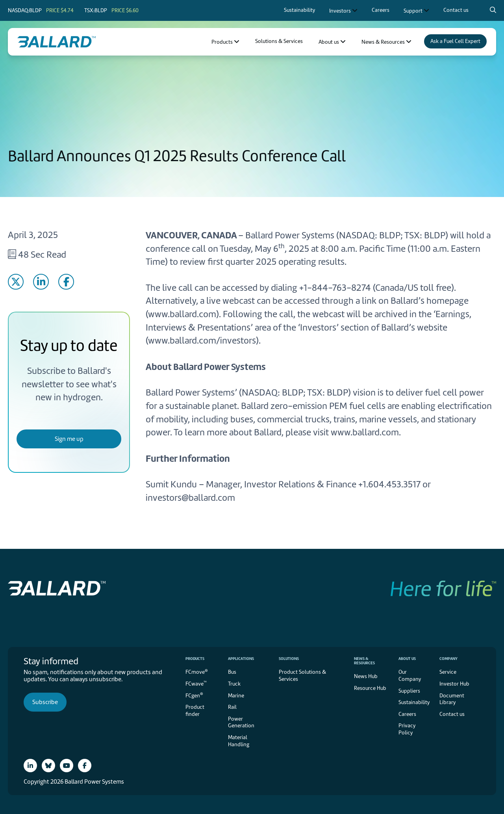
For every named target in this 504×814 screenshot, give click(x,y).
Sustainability (414, 702)
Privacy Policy (407, 729)
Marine (236, 696)
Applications (241, 659)
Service (448, 672)
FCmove (197, 672)
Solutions (289, 659)
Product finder (195, 711)
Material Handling (239, 741)
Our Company (410, 676)
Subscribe (45, 702)
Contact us (452, 714)
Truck (234, 684)
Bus (232, 672)
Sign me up (69, 439)
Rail (232, 707)
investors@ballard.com (190, 498)
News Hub (366, 676)
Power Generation (241, 722)
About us (407, 659)
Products (195, 659)
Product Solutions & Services (302, 676)
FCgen (194, 695)
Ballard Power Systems (290, 235)
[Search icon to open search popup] (493, 10)
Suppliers (409, 691)
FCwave (196, 683)
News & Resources (364, 661)
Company (448, 659)
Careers (407, 714)
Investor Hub (454, 684)
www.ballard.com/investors (202, 340)
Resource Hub (370, 688)
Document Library (452, 699)
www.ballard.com (182, 314)
